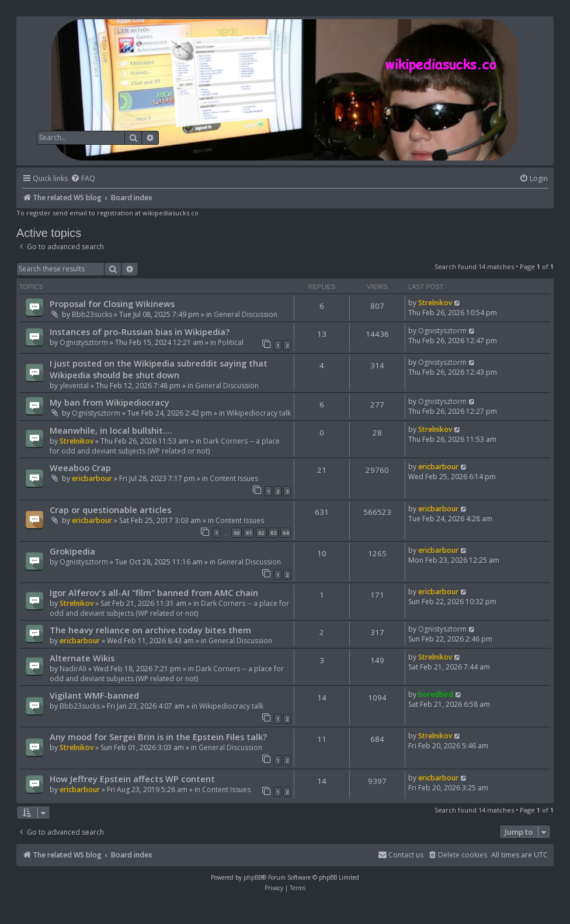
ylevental (74, 386)
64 (286, 533)
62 (261, 533)
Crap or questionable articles (110, 510)
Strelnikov (435, 303)
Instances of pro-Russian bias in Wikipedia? (140, 332)
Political (231, 342)
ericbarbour (92, 478)
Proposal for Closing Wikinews (112, 304)
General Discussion (246, 314)
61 (249, 533)
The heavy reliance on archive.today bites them (150, 630)
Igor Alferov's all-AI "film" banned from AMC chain (154, 592)
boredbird (436, 694)
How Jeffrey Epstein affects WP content (132, 779)
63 (273, 533)
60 (237, 533)
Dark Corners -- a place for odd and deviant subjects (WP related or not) (165, 446)
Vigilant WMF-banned (94, 695)
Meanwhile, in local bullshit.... (111, 430)
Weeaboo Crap (80, 468)
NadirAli (73, 669)
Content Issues (234, 478)
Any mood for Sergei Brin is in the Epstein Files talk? (158, 737)
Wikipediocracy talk (259, 413)
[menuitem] (83, 179)
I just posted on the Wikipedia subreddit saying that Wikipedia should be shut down (159, 369)
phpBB (253, 877)
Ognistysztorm (84, 342)
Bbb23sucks (92, 314)
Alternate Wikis (82, 658)
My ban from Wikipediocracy (110, 402)
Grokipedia (72, 551)
